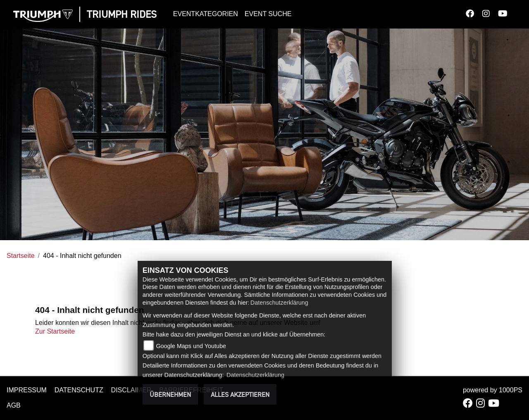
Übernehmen (170, 394)
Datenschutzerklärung (279, 303)
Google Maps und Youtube (191, 346)
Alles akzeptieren (240, 394)
